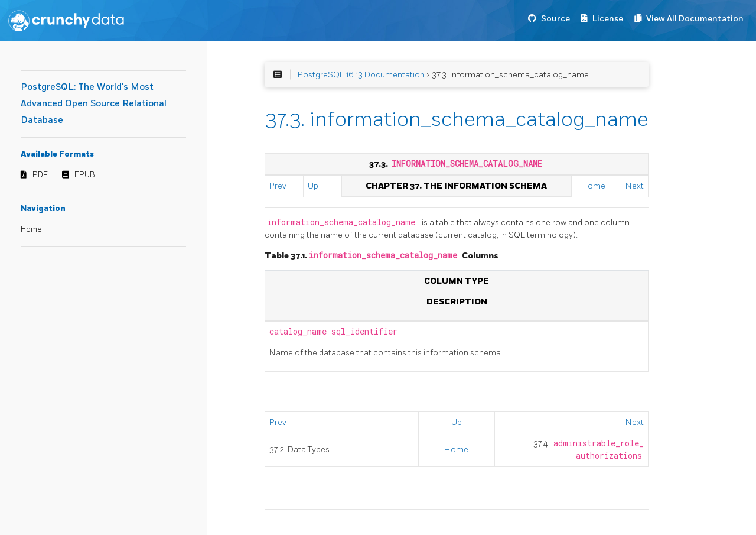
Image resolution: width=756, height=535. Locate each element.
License (608, 19)
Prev (278, 186)
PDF (40, 175)
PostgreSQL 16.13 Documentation (361, 75)
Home (31, 229)
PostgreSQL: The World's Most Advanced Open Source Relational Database (94, 104)
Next (635, 186)
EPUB (85, 175)
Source (555, 19)
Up (313, 186)
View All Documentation (695, 19)
